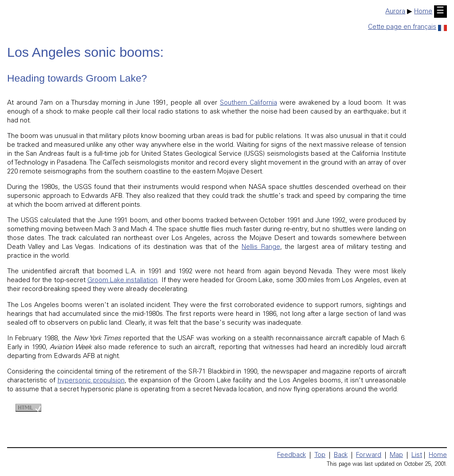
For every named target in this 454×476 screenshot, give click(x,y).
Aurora (395, 12)
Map (396, 455)
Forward (369, 455)
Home (423, 12)
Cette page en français (407, 27)
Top (320, 455)
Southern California (249, 103)
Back (341, 455)
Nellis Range (261, 247)
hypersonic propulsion (91, 381)
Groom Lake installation (122, 281)
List (417, 455)
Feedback (292, 455)
